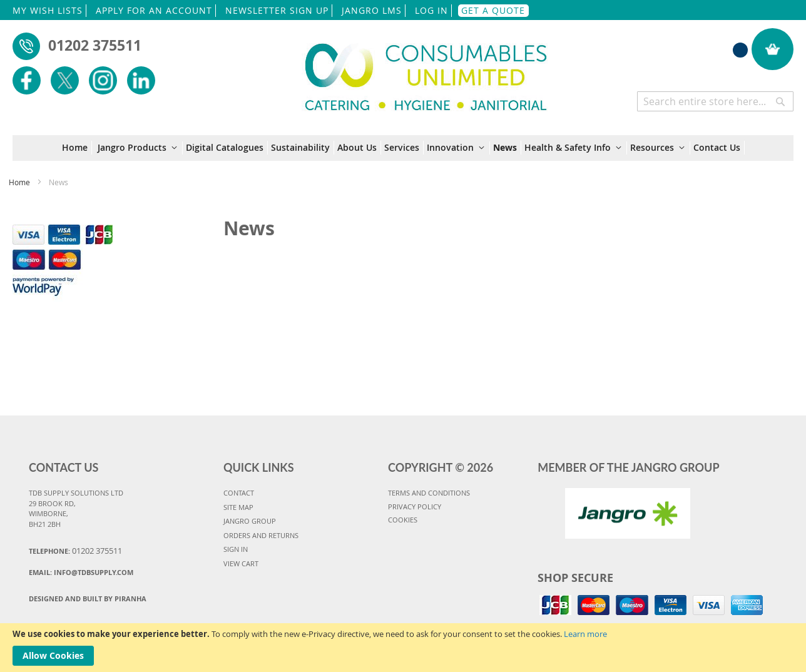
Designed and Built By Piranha (88, 598)
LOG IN (431, 10)
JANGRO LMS (372, 10)
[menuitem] (77, 148)
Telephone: (75, 551)
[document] (403, 648)
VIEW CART (241, 563)
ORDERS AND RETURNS (261, 535)
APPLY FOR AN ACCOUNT (154, 10)
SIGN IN (236, 549)
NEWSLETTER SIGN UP (277, 10)
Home (20, 182)
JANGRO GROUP (250, 521)
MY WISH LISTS (48, 10)
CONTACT (239, 493)
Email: (81, 572)
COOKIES (403, 520)
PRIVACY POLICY (415, 507)
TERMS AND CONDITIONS (429, 493)
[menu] (403, 148)
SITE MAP (238, 507)
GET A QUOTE (493, 10)
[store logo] (426, 70)
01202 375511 (95, 45)
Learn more (585, 634)
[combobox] (715, 101)
